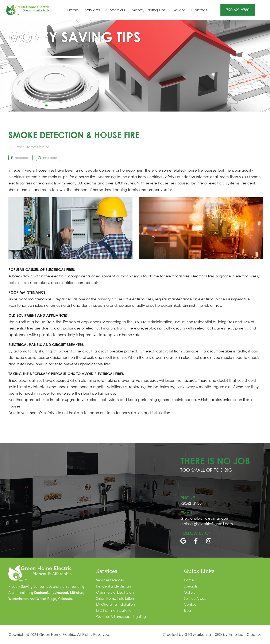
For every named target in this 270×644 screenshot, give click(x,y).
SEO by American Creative (238, 634)
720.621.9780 (238, 10)
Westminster (18, 599)
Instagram (48, 158)
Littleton (77, 593)
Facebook (20, 158)
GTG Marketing (198, 634)
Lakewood (60, 593)
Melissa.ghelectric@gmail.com (207, 524)
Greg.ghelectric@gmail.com (205, 518)
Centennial (42, 593)
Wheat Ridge (46, 599)
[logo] (28, 6)
